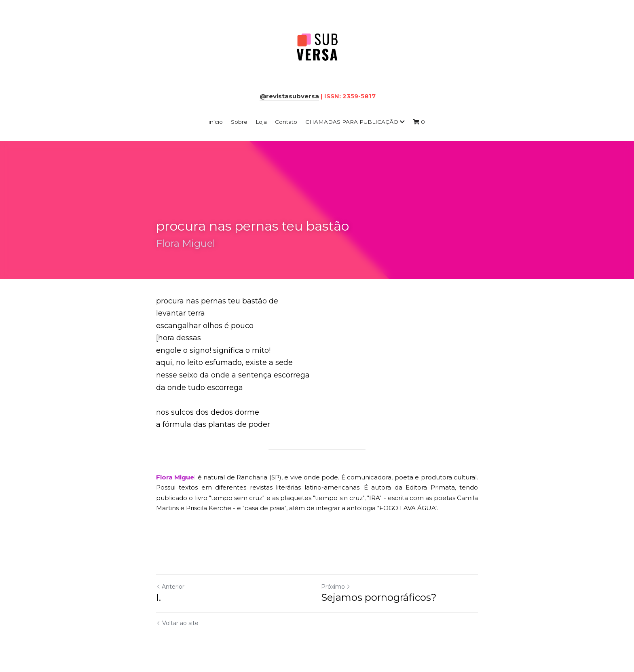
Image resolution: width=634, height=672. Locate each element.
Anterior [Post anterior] (170, 587)
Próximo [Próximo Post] (336, 587)
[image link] (317, 48)
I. (158, 597)
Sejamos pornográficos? (379, 597)
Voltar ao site (177, 623)
